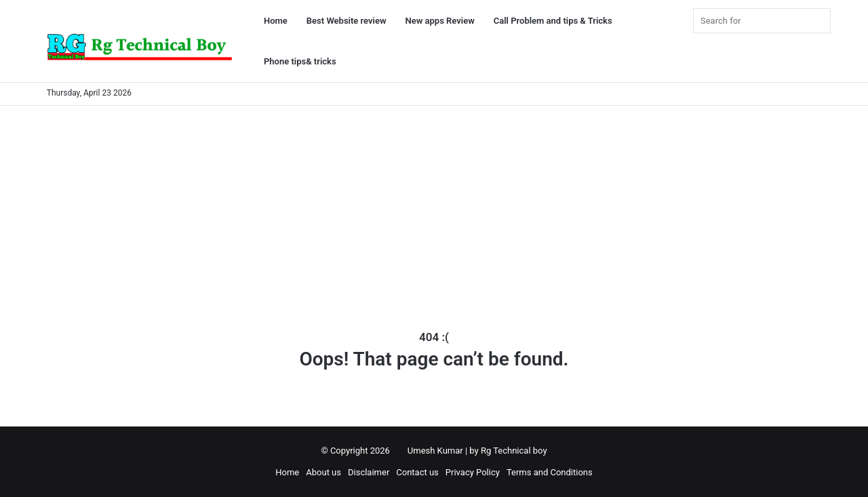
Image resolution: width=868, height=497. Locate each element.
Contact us (417, 472)
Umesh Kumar (435, 451)
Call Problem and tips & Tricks (553, 21)
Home (276, 21)
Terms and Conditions (550, 472)
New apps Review (440, 21)
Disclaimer (369, 472)
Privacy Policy (473, 472)
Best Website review (347, 21)
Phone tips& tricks (300, 61)
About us (323, 472)
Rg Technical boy (514, 451)
